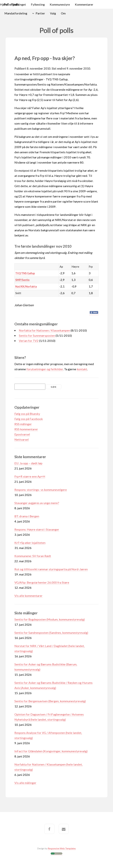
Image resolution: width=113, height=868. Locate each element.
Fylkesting (38, 4)
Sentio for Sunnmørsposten (37, 336)
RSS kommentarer (26, 429)
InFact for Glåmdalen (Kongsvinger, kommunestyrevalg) (51, 751)
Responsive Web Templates (62, 848)
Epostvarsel (22, 434)
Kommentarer (84, 4)
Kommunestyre (60, 4)
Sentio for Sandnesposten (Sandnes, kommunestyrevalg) (51, 633)
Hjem (4, 4)
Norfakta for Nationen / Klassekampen (44, 330)
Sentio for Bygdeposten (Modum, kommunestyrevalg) (50, 619)
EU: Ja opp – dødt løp (28, 463)
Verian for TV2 (29, 341)
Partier (40, 13)
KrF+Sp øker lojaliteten (30, 543)
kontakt (82, 369)
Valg (53, 13)
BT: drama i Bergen (27, 516)
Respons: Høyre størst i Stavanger (37, 529)
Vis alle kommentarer (28, 596)
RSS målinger (23, 424)
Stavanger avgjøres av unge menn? (37, 503)
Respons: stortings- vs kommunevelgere (41, 490)
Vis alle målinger (25, 783)
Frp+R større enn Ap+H (30, 476)
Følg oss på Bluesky (27, 414)
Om (63, 13)
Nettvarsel (22, 439)
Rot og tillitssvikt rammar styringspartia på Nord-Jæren (51, 569)
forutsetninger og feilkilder (45, 369)
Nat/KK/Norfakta (26, 286)
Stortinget (19, 4)
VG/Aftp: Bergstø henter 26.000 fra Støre (42, 582)
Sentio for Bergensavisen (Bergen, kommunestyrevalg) (50, 701)
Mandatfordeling (16, 13)
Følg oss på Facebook (29, 419)
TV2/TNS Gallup (25, 273)
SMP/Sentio (22, 280)
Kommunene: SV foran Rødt (33, 556)
